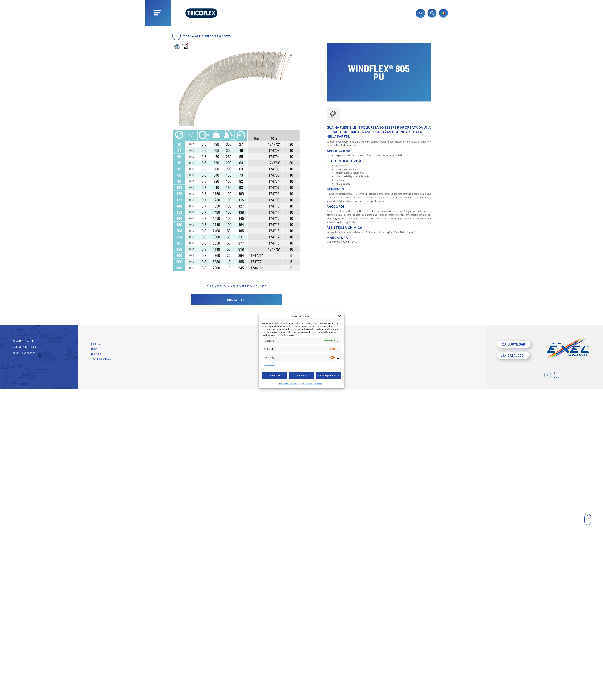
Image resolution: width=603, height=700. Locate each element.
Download (513, 344)
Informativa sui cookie (289, 384)
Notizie (95, 349)
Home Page (97, 344)
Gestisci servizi (270, 365)
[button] (340, 316)
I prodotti (96, 354)
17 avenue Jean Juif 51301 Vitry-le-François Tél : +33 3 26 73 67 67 (26, 347)
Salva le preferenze (328, 375)
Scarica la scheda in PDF (236, 286)
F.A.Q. (420, 13)
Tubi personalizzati (102, 359)
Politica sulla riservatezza (311, 384)
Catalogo (512, 355)
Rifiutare (302, 375)
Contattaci (236, 300)
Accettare (274, 375)
